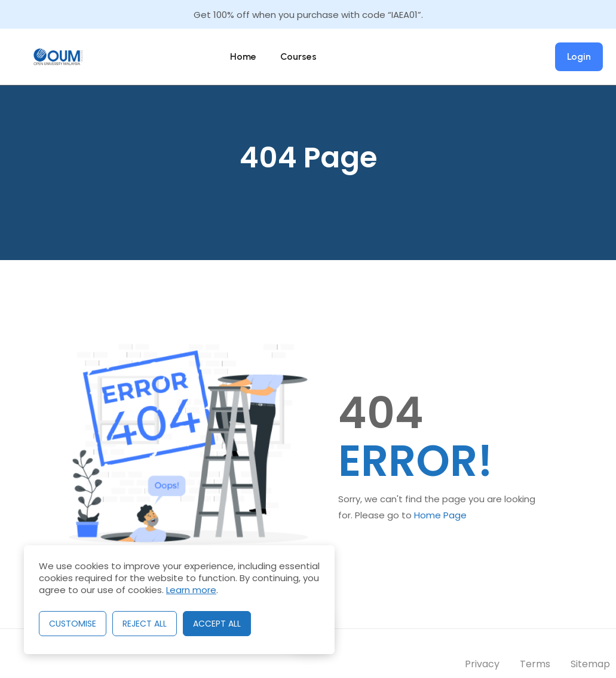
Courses (298, 56)
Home (243, 56)
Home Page (440, 515)
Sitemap (590, 664)
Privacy (482, 664)
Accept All (217, 624)
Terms (535, 664)
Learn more (191, 590)
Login (579, 56)
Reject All (145, 624)
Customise (73, 624)
